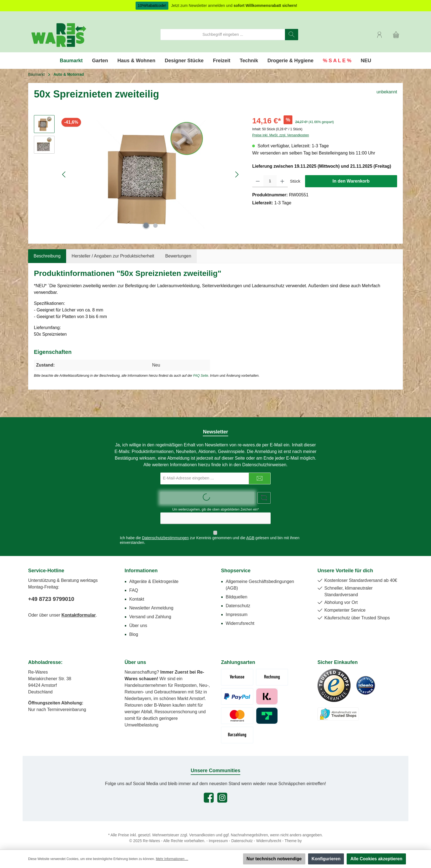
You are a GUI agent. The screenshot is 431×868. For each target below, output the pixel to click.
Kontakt (137, 594)
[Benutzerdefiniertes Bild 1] (334, 680)
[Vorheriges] (64, 174)
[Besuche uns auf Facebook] (209, 792)
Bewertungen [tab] (178, 256)
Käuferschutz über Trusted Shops (357, 613)
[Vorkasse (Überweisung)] (237, 672)
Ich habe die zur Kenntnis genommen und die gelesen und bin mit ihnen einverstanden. (210, 535)
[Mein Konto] (379, 35)
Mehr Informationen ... (172, 859)
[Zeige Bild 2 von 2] (155, 226)
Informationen (141, 565)
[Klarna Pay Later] (267, 691)
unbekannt (387, 92)
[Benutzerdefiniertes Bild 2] (366, 680)
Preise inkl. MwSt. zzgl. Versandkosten (281, 135)
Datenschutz (238, 600)
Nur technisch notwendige (274, 859)
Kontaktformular (79, 610)
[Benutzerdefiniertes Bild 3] (338, 709)
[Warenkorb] (396, 35)
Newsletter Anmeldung (151, 603)
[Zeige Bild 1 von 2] (146, 226)
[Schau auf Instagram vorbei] (222, 792)
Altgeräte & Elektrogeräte (154, 576)
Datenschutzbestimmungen (165, 533)
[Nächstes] (237, 174)
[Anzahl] (270, 181)
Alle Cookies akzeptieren (376, 859)
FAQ (134, 585)
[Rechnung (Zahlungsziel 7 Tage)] (272, 672)
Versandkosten (202, 830)
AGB (250, 533)
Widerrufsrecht (240, 618)
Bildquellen (236, 592)
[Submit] (260, 478)
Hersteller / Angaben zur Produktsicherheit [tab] (113, 256)
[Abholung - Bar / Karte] (237, 730)
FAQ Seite (201, 376)
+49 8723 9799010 (51, 594)
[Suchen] (292, 35)
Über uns (138, 620)
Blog (134, 629)
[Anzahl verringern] (258, 181)
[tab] (47, 256)
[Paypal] (237, 691)
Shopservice (236, 565)
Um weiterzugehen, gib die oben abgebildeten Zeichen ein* (215, 509)
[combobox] (223, 35)
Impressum (237, 609)
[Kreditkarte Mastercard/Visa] (237, 710)
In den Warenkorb (351, 181)
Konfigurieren (326, 859)
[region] (138, 174)
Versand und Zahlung (150, 611)
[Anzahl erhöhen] (282, 181)
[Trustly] (267, 710)
